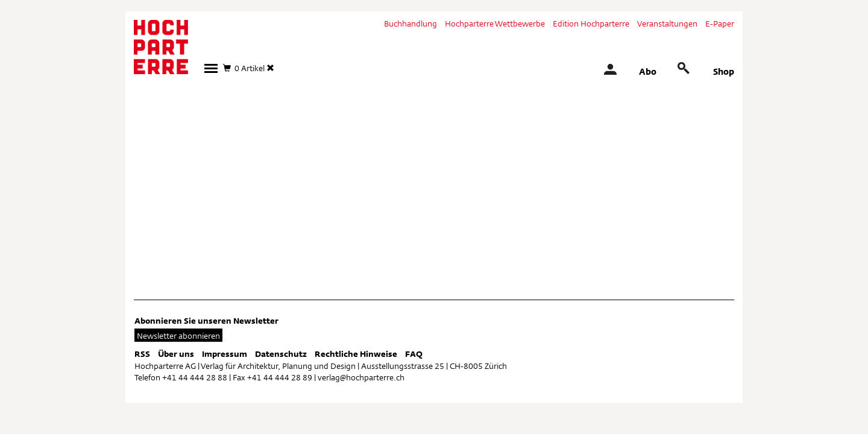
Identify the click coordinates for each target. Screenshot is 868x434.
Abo (648, 71)
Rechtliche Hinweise (356, 354)
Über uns (176, 354)
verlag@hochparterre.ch (361, 377)
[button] (211, 68)
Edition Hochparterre (591, 24)
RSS (142, 354)
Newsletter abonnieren (178, 336)
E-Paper (720, 24)
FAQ (414, 354)
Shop (724, 71)
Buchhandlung (410, 24)
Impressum (225, 354)
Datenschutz (281, 354)
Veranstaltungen (667, 24)
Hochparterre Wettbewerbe (495, 24)
